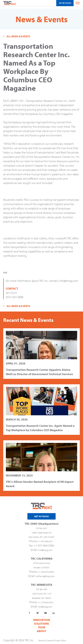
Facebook (29, 611)
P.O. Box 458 (42, 587)
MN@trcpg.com (45, 604)
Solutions (42, 621)
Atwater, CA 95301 (42, 565)
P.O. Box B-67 (42, 526)
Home (10, 3)
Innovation (42, 618)
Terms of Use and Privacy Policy (52, 638)
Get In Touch (65, 3)
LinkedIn (54, 611)
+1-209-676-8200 (46, 570)
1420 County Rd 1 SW (41, 591)
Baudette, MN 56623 (41, 596)
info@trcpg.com (69, 279)
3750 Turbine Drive (42, 561)
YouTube (46, 611)
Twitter (37, 611)
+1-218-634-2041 (46, 600)
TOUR (42, 625)
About (41, 629)
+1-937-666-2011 (46, 539)
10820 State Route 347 (42, 530)
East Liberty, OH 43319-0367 (42, 535)
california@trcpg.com (45, 574)
